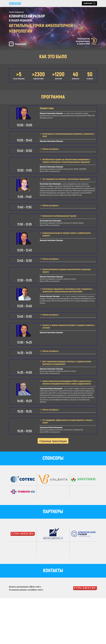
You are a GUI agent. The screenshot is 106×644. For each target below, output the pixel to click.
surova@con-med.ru (35, 635)
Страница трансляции (53, 487)
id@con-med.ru (35, 632)
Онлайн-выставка (16, 3)
